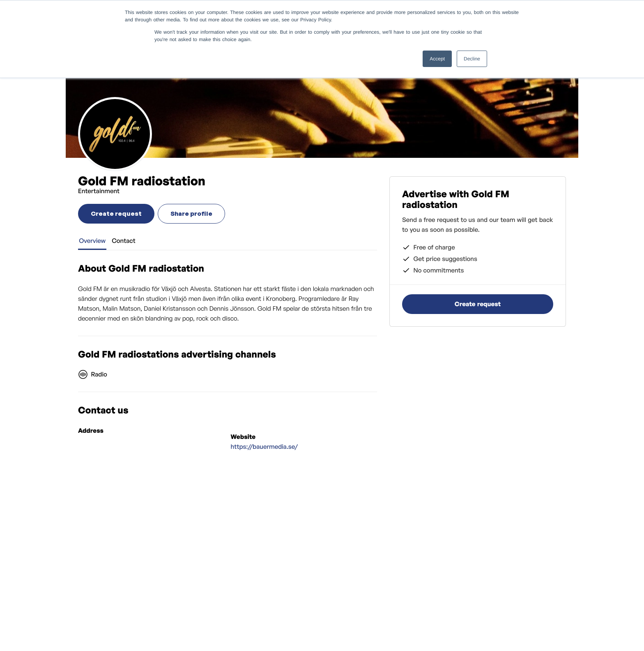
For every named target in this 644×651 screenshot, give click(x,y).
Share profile (191, 214)
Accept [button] (437, 59)
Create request (116, 214)
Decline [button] (472, 59)
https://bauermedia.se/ (264, 447)
